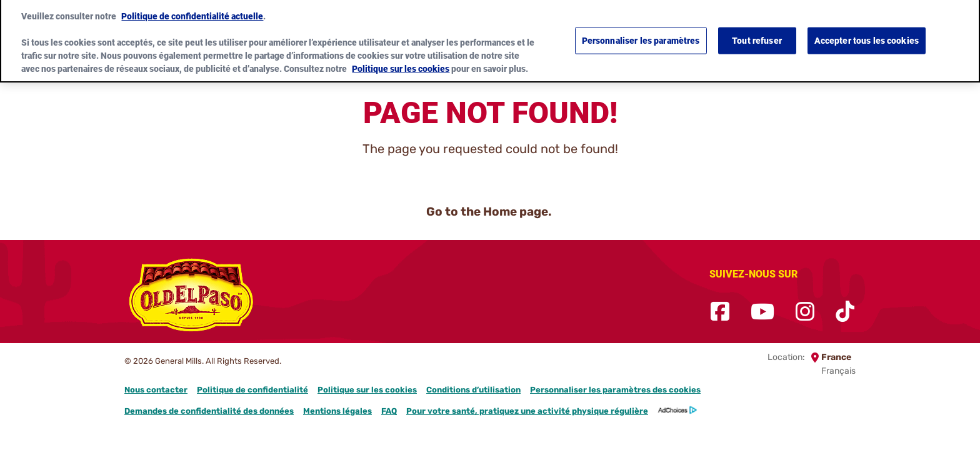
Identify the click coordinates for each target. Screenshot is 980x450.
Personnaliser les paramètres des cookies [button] (615, 390)
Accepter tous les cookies (867, 35)
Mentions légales (337, 411)
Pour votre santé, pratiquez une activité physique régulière (527, 411)
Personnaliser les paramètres (641, 35)
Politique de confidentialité (252, 390)
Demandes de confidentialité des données (209, 411)
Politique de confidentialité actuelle (192, 11)
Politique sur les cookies (367, 390)
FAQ (389, 411)
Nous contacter (156, 390)
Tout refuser (757, 35)
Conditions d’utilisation (473, 390)
